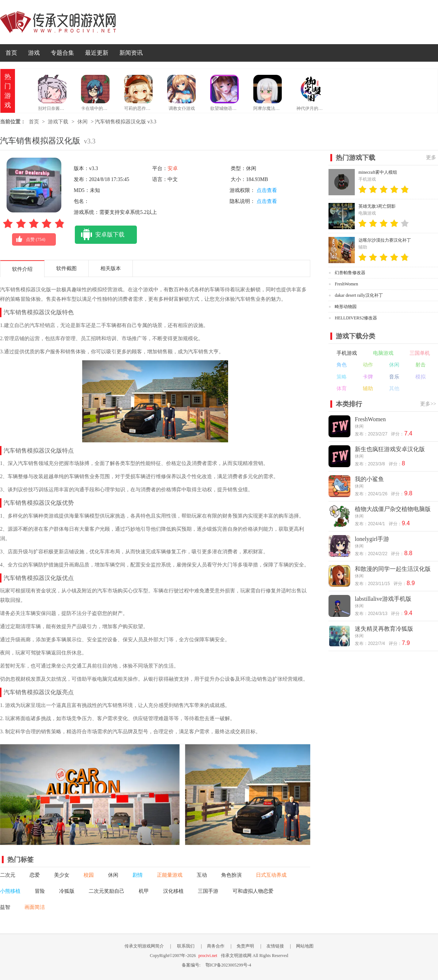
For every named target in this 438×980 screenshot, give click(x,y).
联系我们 (186, 946)
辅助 (368, 389)
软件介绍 (22, 269)
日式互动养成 (271, 875)
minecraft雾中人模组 (378, 172)
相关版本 (111, 268)
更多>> (428, 404)
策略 (342, 377)
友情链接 (275, 946)
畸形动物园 (346, 307)
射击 (420, 365)
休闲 (82, 122)
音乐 (394, 377)
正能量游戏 (170, 875)
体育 (342, 389)
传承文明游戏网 (58, 22)
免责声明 (245, 946)
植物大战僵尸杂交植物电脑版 (393, 509)
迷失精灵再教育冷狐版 (384, 629)
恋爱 (35, 875)
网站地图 (305, 946)
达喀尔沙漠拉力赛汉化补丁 (385, 240)
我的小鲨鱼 (369, 479)
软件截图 (66, 268)
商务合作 (216, 946)
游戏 (34, 53)
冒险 (40, 891)
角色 (342, 365)
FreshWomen (346, 284)
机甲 (144, 891)
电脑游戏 (383, 353)
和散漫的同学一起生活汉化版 (393, 569)
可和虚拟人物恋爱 (253, 891)
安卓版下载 (100, 235)
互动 (202, 875)
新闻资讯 (131, 53)
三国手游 (208, 891)
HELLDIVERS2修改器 (356, 318)
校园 (89, 875)
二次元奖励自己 (107, 891)
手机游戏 (347, 353)
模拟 (420, 377)
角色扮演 (231, 875)
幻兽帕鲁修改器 (350, 273)
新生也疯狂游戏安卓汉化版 (390, 449)
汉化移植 (173, 891)
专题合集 (62, 53)
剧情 (138, 875)
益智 (5, 907)
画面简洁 (35, 907)
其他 (394, 389)
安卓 (173, 168)
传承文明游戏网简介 (144, 946)
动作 (368, 365)
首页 (11, 53)
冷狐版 (67, 891)
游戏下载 (58, 122)
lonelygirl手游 (372, 539)
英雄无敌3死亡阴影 (377, 206)
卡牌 (368, 377)
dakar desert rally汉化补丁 (359, 295)
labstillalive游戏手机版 (383, 599)
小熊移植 (10, 891)
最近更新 (97, 53)
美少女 (62, 875)
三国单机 (420, 353)
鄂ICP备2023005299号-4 (228, 965)
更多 (431, 157)
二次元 (8, 875)
